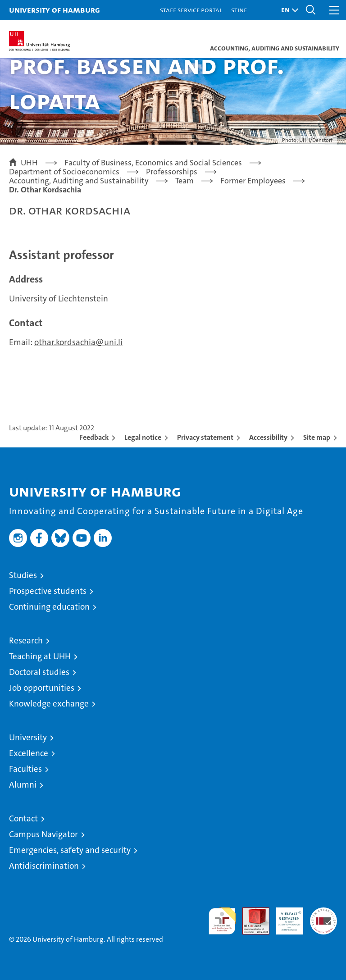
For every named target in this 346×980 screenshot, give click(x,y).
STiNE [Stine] (239, 10)
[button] (287, 10)
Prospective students (48, 591)
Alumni (23, 785)
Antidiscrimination (44, 866)
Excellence (29, 753)
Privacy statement (205, 437)
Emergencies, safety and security (70, 850)
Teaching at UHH (40, 656)
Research (26, 640)
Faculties (25, 769)
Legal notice (143, 437)
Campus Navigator (43, 834)
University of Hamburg (55, 10)
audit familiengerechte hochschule (222, 921)
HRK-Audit (285, 917)
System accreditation (323, 917)
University (28, 737)
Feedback (94, 437)
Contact (23, 818)
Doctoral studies (39, 672)
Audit (251, 912)
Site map (317, 437)
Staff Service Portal (191, 10)
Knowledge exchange (49, 704)
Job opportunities (42, 688)
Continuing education (49, 607)
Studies (23, 575)
